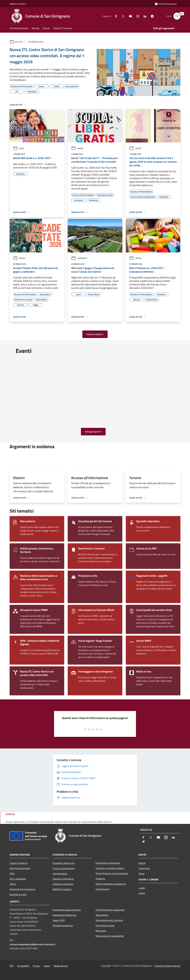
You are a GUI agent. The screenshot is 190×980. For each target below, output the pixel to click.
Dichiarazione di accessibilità (110, 936)
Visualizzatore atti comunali (109, 920)
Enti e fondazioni (18, 879)
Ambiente (100, 879)
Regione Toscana (18, 4)
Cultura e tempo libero (64, 868)
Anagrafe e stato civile (64, 863)
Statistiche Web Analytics (167, 966)
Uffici (12, 874)
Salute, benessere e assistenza (111, 884)
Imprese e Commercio (63, 879)
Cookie (47, 966)
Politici (13, 884)
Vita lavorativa (60, 874)
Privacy (36, 966)
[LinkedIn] (144, 16)
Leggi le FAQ (59, 920)
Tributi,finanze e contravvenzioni (112, 873)
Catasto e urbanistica (63, 884)
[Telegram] (151, 16)
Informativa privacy (105, 925)
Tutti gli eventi (93, 432)
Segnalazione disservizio (65, 915)
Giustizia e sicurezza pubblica (110, 868)
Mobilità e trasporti (62, 889)
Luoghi (142, 888)
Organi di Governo (19, 863)
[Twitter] (122, 16)
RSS (12, 966)
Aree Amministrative (20, 868)
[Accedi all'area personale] (166, 4)
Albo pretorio (102, 915)
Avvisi (19, 148)
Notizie (19, 42)
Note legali (101, 931)
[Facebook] (115, 16)
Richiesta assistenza (63, 925)
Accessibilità (23, 966)
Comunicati (79, 258)
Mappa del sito (61, 966)
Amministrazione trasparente (110, 910)
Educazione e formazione (108, 863)
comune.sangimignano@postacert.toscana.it (32, 944)
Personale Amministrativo (22, 889)
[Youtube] (129, 16)
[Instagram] (137, 16)
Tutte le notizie (95, 334)
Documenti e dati (18, 894)
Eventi (142, 893)
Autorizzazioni (103, 889)
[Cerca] (177, 16)
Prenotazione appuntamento (67, 910)
